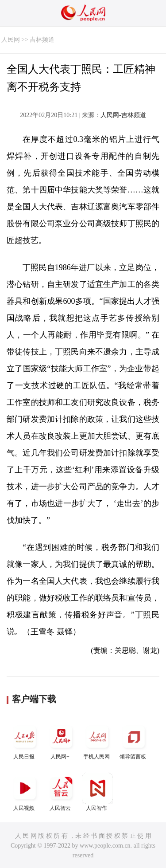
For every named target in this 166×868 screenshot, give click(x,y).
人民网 (11, 40)
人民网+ (61, 740)
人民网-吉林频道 (123, 115)
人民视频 (25, 792)
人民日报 (25, 740)
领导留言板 (134, 740)
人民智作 (97, 792)
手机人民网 (97, 740)
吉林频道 (42, 40)
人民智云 (61, 792)
